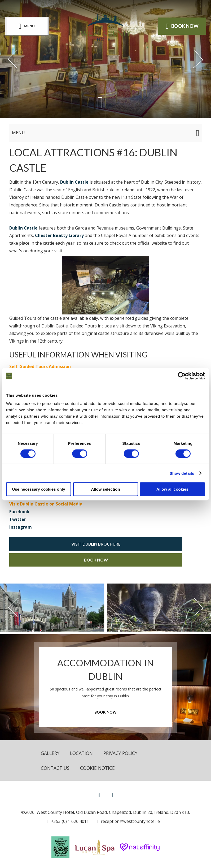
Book (182, 26)
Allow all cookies (172, 489)
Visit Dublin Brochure (96, 544)
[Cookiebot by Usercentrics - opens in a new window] (182, 376)
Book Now (96, 560)
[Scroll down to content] (100, 103)
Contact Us (56, 768)
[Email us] (127, 822)
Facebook (19, 512)
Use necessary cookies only (38, 489)
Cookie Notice (100, 768)
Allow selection (105, 489)
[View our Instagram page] (112, 795)
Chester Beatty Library (59, 235)
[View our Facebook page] (99, 795)
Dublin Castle (74, 182)
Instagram (21, 527)
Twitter (18, 519)
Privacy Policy (124, 753)
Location (83, 753)
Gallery (51, 753)
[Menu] (27, 26)
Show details (182, 473)
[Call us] (68, 822)
